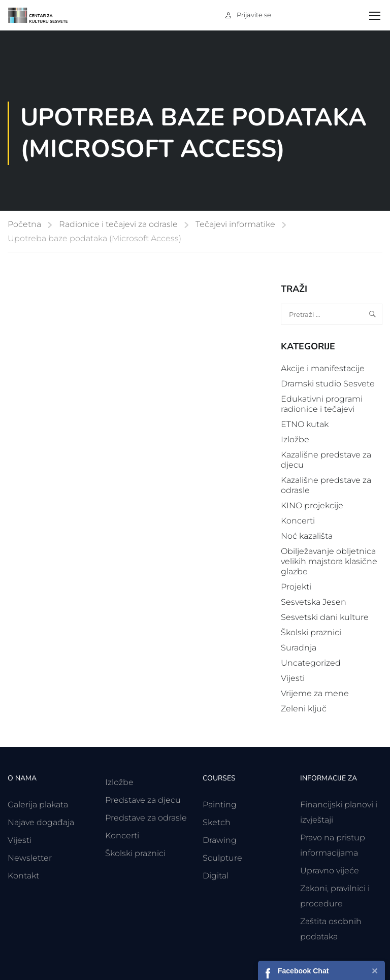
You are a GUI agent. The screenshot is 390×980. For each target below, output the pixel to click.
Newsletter (30, 858)
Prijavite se (254, 15)
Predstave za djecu (143, 800)
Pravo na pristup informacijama (333, 845)
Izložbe (295, 439)
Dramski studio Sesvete (328, 384)
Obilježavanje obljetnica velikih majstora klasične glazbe (329, 561)
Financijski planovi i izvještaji (339, 812)
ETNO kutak (305, 424)
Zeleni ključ (304, 709)
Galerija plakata (38, 805)
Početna (24, 224)
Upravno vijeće (330, 871)
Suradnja (299, 648)
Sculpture (222, 858)
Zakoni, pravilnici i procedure (335, 896)
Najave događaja (41, 822)
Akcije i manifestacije (323, 368)
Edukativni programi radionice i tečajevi (322, 404)
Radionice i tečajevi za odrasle (118, 224)
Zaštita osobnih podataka (331, 929)
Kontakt (23, 876)
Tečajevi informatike (235, 224)
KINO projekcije (312, 505)
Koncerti (298, 521)
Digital (216, 876)
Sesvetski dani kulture (325, 617)
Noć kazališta (307, 536)
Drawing (220, 840)
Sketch (217, 822)
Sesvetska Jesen (314, 602)
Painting (220, 805)
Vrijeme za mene (315, 693)
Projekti (296, 587)
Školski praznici (311, 632)
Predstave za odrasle (146, 818)
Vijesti (293, 678)
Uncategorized (311, 663)
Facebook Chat (303, 971)
